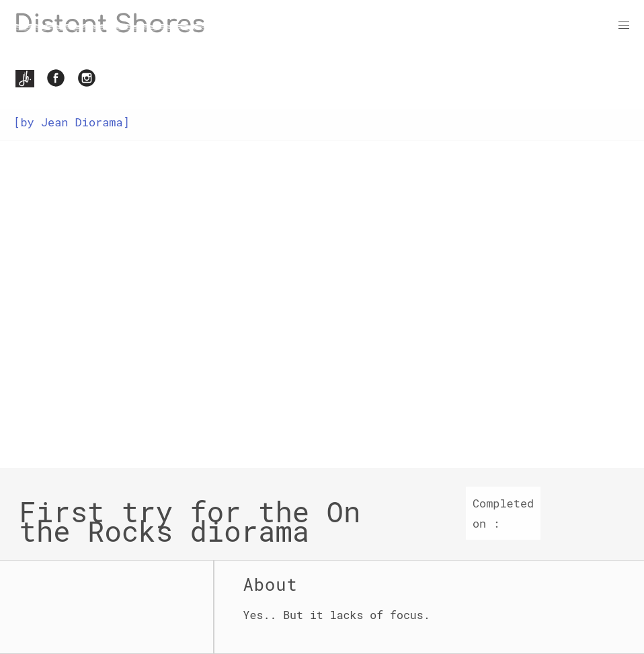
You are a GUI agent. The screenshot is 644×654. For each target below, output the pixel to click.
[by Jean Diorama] (71, 122)
